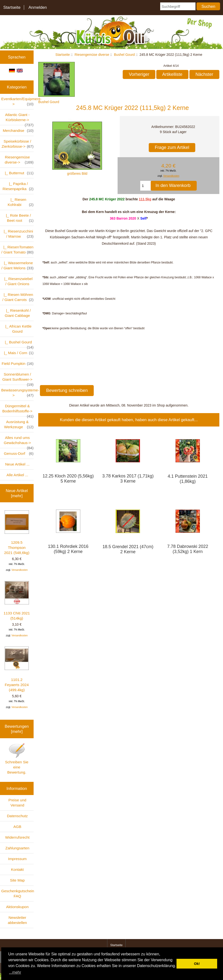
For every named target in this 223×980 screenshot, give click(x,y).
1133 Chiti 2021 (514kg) (17, 601)
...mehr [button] (15, 972)
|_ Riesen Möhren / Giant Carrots (17, 297)
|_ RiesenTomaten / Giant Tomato (17, 250)
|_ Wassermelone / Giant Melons (18, 266)
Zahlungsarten (17, 848)
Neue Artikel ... (17, 464)
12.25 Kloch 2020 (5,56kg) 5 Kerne (68, 479)
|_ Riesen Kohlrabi (20, 202)
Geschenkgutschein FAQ (17, 893)
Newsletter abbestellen (17, 920)
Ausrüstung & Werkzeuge (19, 425)
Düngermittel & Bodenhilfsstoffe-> (18, 410)
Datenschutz (17, 816)
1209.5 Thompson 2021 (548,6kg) (17, 533)
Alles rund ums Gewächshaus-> (19, 442)
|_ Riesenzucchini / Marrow (18, 234)
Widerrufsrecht (17, 837)
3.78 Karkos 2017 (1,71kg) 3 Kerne (128, 479)
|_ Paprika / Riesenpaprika (18, 186)
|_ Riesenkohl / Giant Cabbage (17, 313)
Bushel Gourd (124, 55)
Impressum (17, 859)
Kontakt (17, 869)
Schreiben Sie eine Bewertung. (17, 758)
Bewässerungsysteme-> (17, 393)
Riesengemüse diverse (92, 55)
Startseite (12, 7)
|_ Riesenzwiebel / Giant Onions (17, 281)
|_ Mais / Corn (18, 353)
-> (19, 160)
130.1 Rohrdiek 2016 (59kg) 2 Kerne (68, 549)
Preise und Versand (17, 803)
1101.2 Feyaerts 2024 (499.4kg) (17, 669)
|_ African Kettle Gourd (17, 329)
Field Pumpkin (18, 364)
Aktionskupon (17, 907)
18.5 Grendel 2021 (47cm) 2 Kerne (128, 549)
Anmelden (38, 7)
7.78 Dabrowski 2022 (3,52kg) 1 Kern (188, 549)
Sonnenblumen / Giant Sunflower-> (18, 378)
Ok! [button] (197, 964)
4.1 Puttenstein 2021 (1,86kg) (188, 479)
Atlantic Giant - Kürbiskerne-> (19, 119)
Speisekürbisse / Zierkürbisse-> (17, 144)
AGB (17, 827)
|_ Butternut (18, 173)
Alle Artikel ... (17, 475)
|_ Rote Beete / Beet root (19, 218)
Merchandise (18, 131)
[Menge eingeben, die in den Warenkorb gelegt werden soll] (145, 186)
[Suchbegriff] (178, 6)
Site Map (17, 880)
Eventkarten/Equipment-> (17, 102)
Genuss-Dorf (19, 453)
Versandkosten (19, 570)
